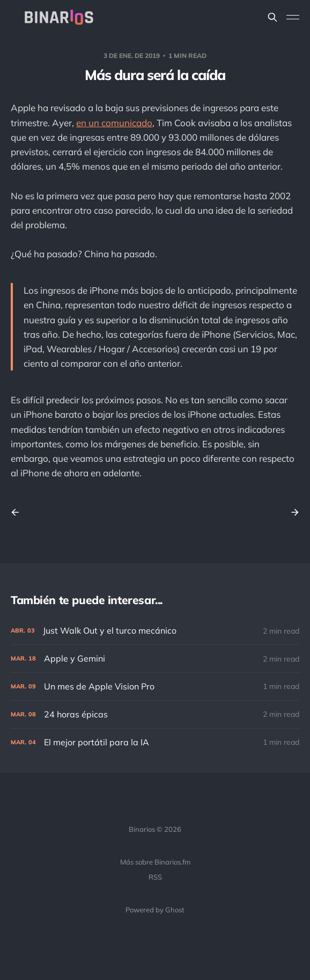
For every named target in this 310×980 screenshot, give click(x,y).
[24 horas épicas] (155, 714)
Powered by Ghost (155, 910)
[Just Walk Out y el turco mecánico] (155, 631)
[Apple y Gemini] (155, 659)
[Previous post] (19, 512)
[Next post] (291, 512)
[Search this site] (272, 17)
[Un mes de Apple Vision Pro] (155, 687)
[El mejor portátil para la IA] (155, 742)
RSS (155, 877)
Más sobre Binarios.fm (155, 862)
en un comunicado (114, 123)
